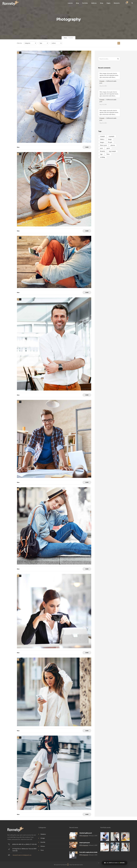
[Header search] (132, 3)
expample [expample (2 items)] (111, 136)
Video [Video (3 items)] (108, 154)
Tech (42, 850)
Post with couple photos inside (88, 852)
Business (43, 834)
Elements (117, 3)
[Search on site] (109, 59)
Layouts (70, 3)
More (18, 147)
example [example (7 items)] (102, 136)
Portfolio (85, 3)
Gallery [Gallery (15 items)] (102, 139)
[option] (105, 837)
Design (43, 838)
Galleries (94, 3)
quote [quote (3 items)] (108, 148)
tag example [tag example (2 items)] (112, 151)
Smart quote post (85, 843)
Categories (27, 43)
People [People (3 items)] (110, 142)
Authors (54, 43)
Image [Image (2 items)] (110, 139)
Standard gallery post (86, 833)
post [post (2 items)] (101, 148)
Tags (41, 43)
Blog (77, 3)
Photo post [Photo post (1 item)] (103, 145)
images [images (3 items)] (102, 142)
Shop (102, 3)
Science (43, 846)
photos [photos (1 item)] (113, 145)
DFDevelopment (84, 836)
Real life (43, 842)
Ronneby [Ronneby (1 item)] (103, 151)
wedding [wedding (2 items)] (102, 157)
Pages (109, 3)
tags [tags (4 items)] (101, 154)
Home (65, 38)
